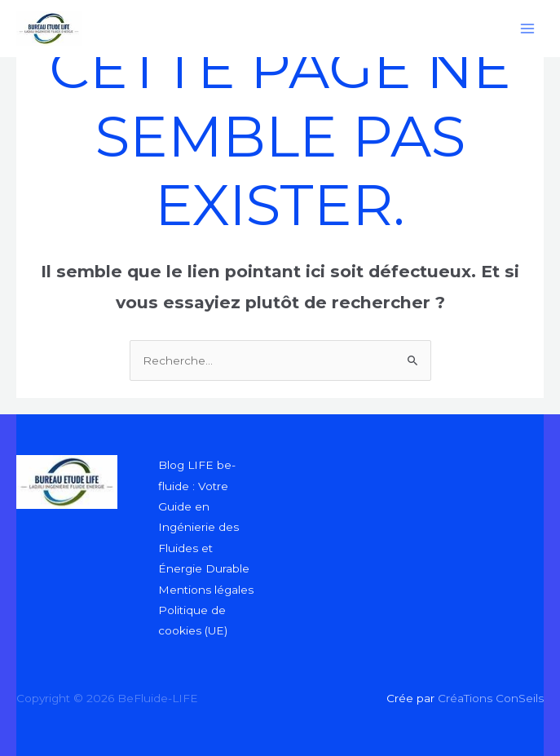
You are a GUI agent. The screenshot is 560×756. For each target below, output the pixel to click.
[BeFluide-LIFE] (49, 29)
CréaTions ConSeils (489, 698)
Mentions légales (206, 590)
